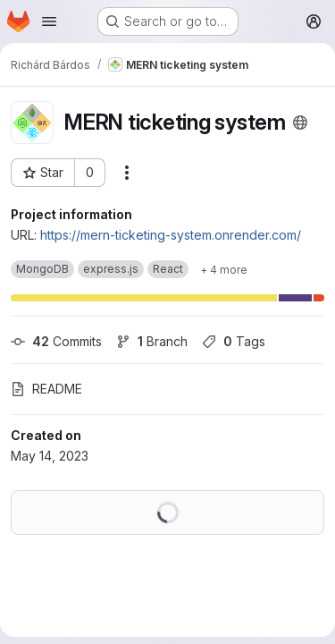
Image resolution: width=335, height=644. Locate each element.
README (46, 389)
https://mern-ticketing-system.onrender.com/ (171, 235)
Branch (152, 341)
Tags (234, 341)
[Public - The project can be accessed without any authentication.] (300, 123)
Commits (56, 341)
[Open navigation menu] (49, 21)
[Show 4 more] (224, 269)
